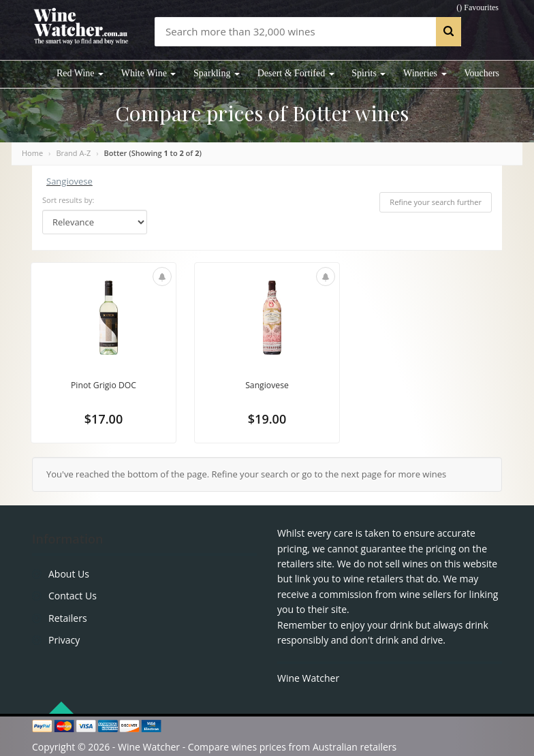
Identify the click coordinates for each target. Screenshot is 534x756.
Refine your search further (436, 202)
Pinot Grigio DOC (104, 385)
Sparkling (217, 73)
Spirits (368, 73)
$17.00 (104, 421)
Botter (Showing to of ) (153, 153)
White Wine (149, 73)
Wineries (425, 73)
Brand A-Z (73, 153)
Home (32, 153)
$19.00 (267, 421)
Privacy (64, 640)
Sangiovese (69, 181)
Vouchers (482, 73)
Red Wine (80, 73)
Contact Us (73, 596)
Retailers (68, 618)
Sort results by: (68, 200)
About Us (69, 574)
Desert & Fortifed (296, 73)
